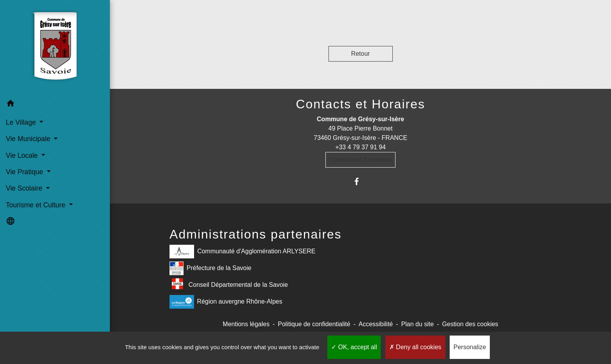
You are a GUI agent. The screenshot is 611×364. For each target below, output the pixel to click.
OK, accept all (354, 347)
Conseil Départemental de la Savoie (229, 285)
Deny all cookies (415, 347)
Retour (360, 54)
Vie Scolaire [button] (25, 188)
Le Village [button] (22, 122)
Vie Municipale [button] (29, 139)
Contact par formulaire (360, 160)
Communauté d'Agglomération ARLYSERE (242, 252)
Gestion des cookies (470, 324)
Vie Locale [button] (23, 155)
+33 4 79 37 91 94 (360, 147)
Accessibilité (376, 324)
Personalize (470, 347)
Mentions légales (246, 324)
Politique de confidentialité (314, 324)
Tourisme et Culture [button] (36, 205)
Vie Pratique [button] (25, 172)
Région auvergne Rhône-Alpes (226, 302)
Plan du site (418, 324)
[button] (55, 105)
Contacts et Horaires (360, 104)
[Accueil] (55, 48)
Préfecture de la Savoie (210, 268)
